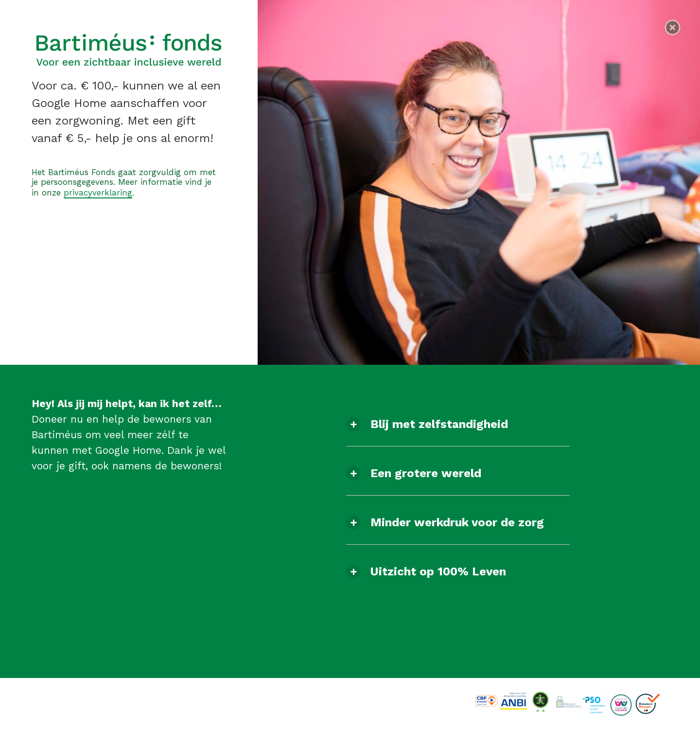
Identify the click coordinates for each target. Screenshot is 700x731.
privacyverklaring (98, 193)
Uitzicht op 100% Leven (438, 571)
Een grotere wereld (426, 473)
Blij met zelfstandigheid (439, 424)
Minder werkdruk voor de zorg (457, 522)
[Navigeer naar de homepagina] (673, 27)
